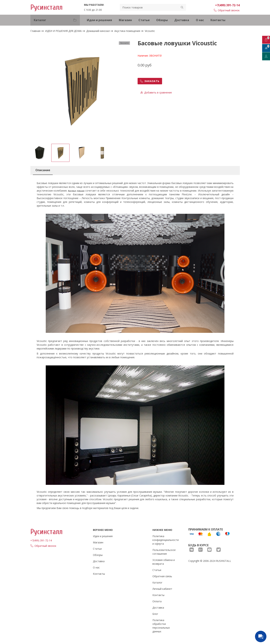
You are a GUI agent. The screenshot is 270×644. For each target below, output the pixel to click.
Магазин (125, 20)
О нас (200, 20)
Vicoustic (150, 31)
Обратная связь (162, 576)
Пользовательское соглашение (164, 552)
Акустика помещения (128, 31)
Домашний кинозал (98, 31)
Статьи (144, 20)
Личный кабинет (162, 589)
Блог (155, 614)
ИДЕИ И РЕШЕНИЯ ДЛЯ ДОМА (64, 31)
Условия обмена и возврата (164, 562)
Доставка (182, 20)
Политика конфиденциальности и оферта (166, 540)
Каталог (157, 583)
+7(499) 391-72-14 (227, 5)
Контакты (218, 20)
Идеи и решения (99, 20)
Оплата (157, 601)
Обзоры (162, 20)
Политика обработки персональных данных (161, 626)
